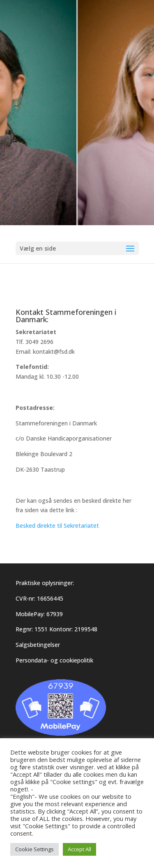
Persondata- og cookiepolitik (54, 660)
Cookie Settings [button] (34, 849)
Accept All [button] (79, 849)
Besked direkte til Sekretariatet (57, 526)
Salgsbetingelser (38, 645)
